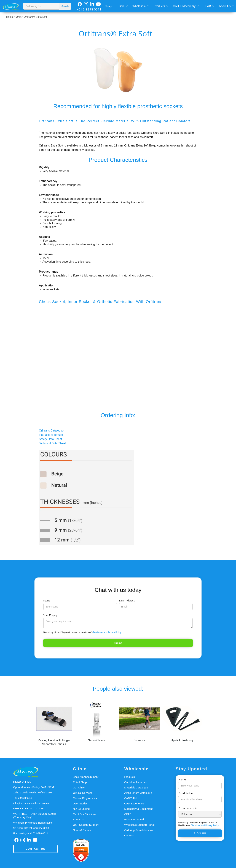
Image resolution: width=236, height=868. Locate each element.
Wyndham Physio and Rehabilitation (33, 823)
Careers (129, 835)
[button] (122, 6)
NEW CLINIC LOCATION (29, 808)
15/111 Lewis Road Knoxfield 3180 (33, 793)
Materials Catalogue (136, 787)
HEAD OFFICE (22, 782)
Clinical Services (83, 793)
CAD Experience (134, 803)
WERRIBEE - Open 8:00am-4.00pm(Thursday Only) (35, 816)
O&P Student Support (86, 825)
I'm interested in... (189, 808)
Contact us (35, 849)
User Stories (80, 803)
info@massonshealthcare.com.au (32, 803)
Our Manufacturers (135, 782)
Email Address (127, 601)
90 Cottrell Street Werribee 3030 (31, 828)
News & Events (82, 830)
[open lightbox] (118, 70)
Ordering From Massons (139, 830)
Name (47, 601)
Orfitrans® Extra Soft (35, 17)
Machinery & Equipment (138, 809)
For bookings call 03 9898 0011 (31, 833)
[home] (11, 6)
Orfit (18, 17)
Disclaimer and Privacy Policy (107, 632)
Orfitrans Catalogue (51, 431)
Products (159, 6)
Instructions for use (51, 435)
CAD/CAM (130, 798)
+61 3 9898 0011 (89, 9)
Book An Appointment (86, 777)
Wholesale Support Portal (139, 825)
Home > (11, 17)
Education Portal (134, 819)
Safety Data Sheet (50, 439)
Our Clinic (79, 787)
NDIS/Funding (81, 809)
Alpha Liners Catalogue (138, 793)
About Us (225, 6)
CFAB (207, 6)
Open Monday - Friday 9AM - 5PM (34, 787)
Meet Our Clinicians (85, 814)
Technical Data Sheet (52, 443)
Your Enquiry (50, 615)
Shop (108, 6)
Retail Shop (80, 782)
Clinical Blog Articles (85, 798)
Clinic (121, 6)
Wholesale (139, 6)
